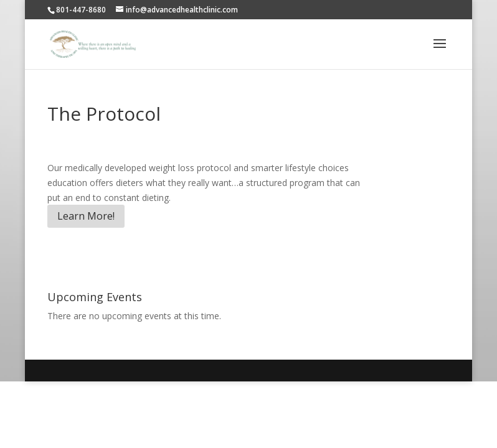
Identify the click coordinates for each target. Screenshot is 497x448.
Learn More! (86, 216)
